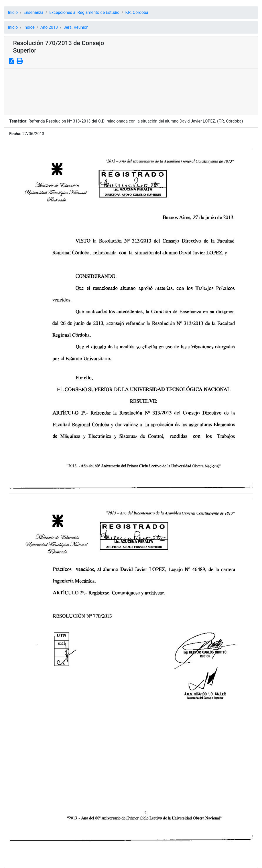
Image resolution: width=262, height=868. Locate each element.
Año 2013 (49, 27)
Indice (29, 27)
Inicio (13, 12)
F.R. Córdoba (137, 12)
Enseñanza (34, 12)
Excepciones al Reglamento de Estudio (84, 12)
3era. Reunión (76, 27)
